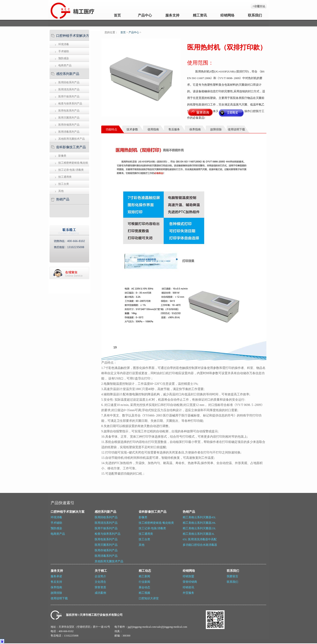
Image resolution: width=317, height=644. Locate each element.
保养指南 (56, 587)
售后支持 (56, 582)
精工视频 (144, 593)
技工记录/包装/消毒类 (71, 170)
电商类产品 (65, 65)
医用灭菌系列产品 (69, 118)
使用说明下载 (59, 598)
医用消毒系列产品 (69, 132)
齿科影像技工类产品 (71, 147)
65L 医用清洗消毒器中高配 (200, 539)
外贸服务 (188, 593)
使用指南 (153, 129)
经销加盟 (188, 576)
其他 (61, 191)
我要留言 (232, 576)
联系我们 (255, 15)
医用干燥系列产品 (69, 96)
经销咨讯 (188, 587)
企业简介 (100, 576)
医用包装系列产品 (69, 111)
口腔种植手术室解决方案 (69, 37)
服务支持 (172, 15)
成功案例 (100, 593)
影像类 (62, 156)
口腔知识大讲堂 (149, 598)
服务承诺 (56, 576)
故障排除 (56, 593)
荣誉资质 (100, 587)
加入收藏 (259, 6)
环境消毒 (64, 44)
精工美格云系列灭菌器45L (199, 517)
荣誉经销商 (190, 582)
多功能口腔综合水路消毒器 (200, 545)
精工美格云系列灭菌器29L (199, 523)
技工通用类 (65, 177)
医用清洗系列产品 (69, 89)
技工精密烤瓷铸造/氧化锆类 (68, 164)
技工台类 (64, 184)
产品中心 (145, 15)
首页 (117, 15)
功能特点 (111, 129)
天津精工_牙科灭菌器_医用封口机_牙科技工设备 (60, 10)
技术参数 (132, 129)
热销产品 (63, 199)
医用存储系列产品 (69, 125)
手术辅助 (64, 51)
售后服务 (174, 129)
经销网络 (227, 15)
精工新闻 (144, 576)
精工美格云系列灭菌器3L (199, 534)
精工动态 (145, 571)
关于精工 (101, 571)
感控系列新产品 (68, 74)
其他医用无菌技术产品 (72, 139)
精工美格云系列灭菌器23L (199, 528)
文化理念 (100, 582)
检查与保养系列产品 (70, 104)
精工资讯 (200, 15)
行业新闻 (144, 582)
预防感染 (64, 58)
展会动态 (144, 587)
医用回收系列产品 (69, 82)
